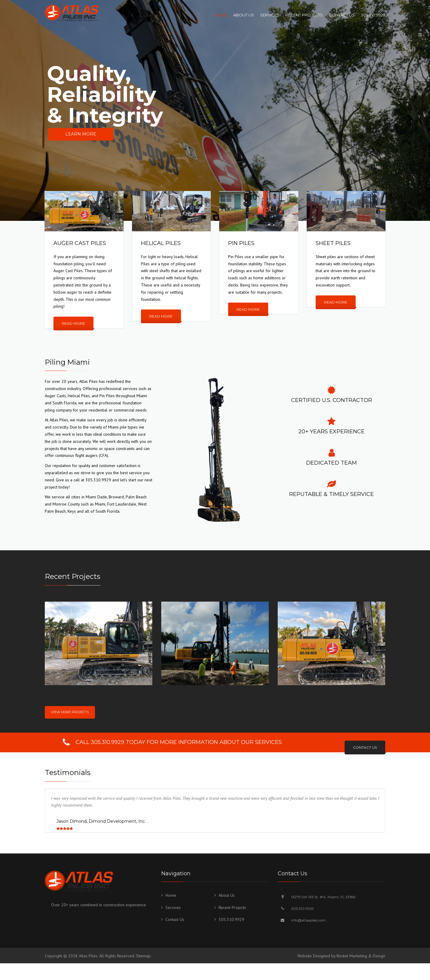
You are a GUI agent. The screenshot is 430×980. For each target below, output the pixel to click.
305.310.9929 (373, 15)
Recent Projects (304, 15)
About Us (244, 15)
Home (221, 15)
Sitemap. (144, 956)
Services (270, 15)
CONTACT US (365, 747)
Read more (73, 323)
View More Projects (70, 712)
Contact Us (342, 15)
